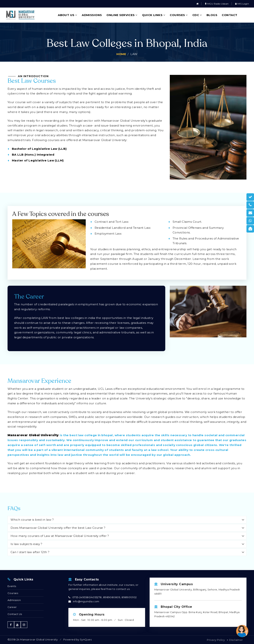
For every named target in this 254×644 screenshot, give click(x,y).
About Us (68, 15)
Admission (14, 600)
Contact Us (15, 614)
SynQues (86, 639)
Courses (179, 15)
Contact (230, 15)
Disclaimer (236, 640)
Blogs (212, 15)
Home (121, 54)
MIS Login (242, 4)
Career (12, 607)
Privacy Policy (216, 640)
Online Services (122, 15)
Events (12, 586)
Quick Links (154, 15)
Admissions (92, 15)
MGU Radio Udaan (217, 4)
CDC (197, 15)
